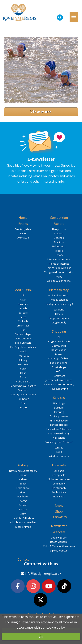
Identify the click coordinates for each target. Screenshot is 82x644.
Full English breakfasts (23, 347)
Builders (59, 408)
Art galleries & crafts (59, 341)
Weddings (59, 403)
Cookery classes (59, 416)
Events (23, 224)
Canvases (60, 517)
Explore (59, 224)
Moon (23, 492)
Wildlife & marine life (59, 281)
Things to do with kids (59, 268)
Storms (23, 501)
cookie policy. (56, 627)
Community (59, 484)
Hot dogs (23, 360)
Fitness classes (59, 425)
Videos (23, 479)
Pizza (23, 377)
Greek (23, 351)
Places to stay (59, 290)
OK (41, 637)
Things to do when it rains (59, 272)
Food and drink (59, 363)
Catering (59, 412)
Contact (23, 559)
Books (59, 354)
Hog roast (23, 356)
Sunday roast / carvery (23, 394)
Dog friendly (59, 322)
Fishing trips (59, 246)
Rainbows (23, 496)
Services (59, 398)
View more (41, 112)
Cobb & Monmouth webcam (59, 546)
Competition (59, 218)
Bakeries (23, 304)
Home (23, 218)
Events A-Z (23, 238)
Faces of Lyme (23, 527)
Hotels (59, 314)
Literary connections (59, 259)
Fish (23, 330)
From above (23, 488)
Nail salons (59, 438)
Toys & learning (59, 389)
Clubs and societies (59, 479)
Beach (23, 484)
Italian (23, 373)
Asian (23, 300)
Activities (59, 233)
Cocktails (23, 321)
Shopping (59, 331)
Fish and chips (23, 334)
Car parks (59, 471)
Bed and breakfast (59, 295)
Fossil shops (59, 367)
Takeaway (23, 399)
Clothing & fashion (59, 358)
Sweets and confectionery (59, 384)
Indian (23, 369)
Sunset (23, 509)
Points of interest (59, 264)
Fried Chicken (23, 343)
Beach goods (59, 350)
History (59, 255)
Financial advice (59, 421)
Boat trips (59, 242)
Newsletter (59, 526)
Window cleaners (59, 456)
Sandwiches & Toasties (23, 386)
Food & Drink (23, 290)
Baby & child (59, 346)
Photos (23, 475)
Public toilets (59, 492)
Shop (59, 512)
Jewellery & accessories (59, 380)
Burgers (23, 313)
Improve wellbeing (59, 433)
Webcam (59, 532)
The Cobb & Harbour (23, 518)
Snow (23, 514)
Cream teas (23, 326)
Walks (59, 277)
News (59, 506)
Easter (23, 233)
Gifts (59, 371)
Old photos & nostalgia (23, 522)
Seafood (23, 390)
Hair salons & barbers (59, 429)
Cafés (23, 317)
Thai (23, 403)
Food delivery (23, 338)
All (23, 295)
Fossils (59, 251)
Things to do (59, 229)
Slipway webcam (59, 551)
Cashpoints (59, 475)
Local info (59, 465)
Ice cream (23, 364)
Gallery (23, 465)
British (23, 308)
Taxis (59, 452)
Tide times (59, 496)
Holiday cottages (59, 300)
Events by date (23, 229)
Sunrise (23, 505)
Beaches (59, 238)
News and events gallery (23, 471)
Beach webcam (59, 542)
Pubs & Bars (23, 381)
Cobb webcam (59, 538)
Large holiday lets (59, 318)
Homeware (59, 376)
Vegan (23, 407)
